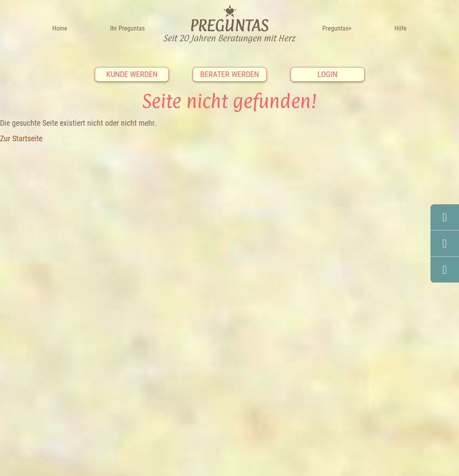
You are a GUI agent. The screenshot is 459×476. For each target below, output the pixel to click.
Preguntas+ (337, 28)
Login (327, 74)
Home (60, 28)
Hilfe (401, 28)
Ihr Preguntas (127, 28)
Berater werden (229, 74)
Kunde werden (132, 74)
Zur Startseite (21, 138)
